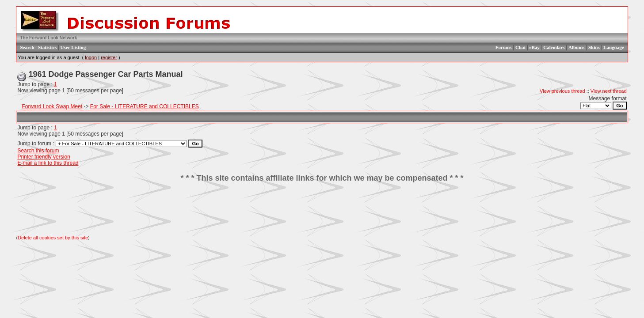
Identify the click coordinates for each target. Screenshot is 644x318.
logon (91, 57)
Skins (594, 47)
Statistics (47, 47)
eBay (535, 47)
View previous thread (562, 91)
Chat (520, 47)
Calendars (554, 47)
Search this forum (38, 151)
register (109, 57)
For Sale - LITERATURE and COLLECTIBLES (145, 106)
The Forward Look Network (48, 38)
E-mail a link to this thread (48, 163)
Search (27, 47)
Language (614, 47)
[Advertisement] (322, 209)
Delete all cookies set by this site (53, 238)
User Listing (73, 47)
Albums (577, 47)
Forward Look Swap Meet (52, 106)
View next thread (609, 91)
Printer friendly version (44, 157)
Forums (504, 47)
